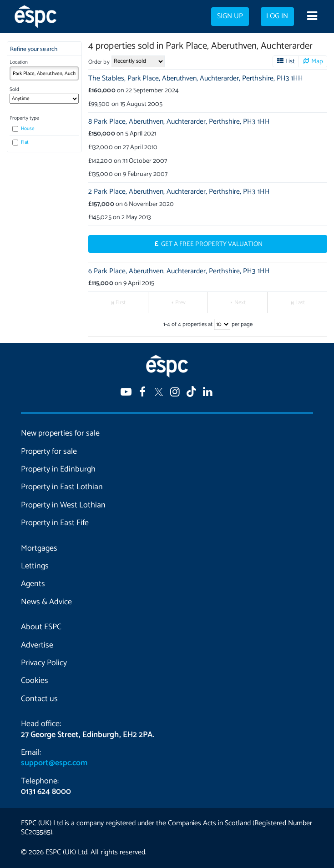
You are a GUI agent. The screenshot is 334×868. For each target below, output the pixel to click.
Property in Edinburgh (58, 469)
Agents (33, 584)
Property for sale (49, 452)
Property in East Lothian (62, 487)
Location (19, 62)
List (290, 61)
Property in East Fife (55, 523)
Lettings (35, 566)
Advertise (37, 645)
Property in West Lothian (63, 505)
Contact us (39, 699)
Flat (20, 142)
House (23, 129)
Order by (99, 62)
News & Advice (46, 602)
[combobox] (44, 73)
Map (317, 61)
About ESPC (41, 627)
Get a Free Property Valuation (212, 244)
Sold (14, 90)
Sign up (230, 16)
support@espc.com (54, 763)
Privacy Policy (44, 663)
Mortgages (39, 548)
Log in (277, 16)
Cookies (35, 681)
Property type (24, 118)
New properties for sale (60, 433)
